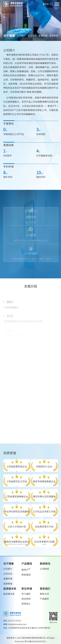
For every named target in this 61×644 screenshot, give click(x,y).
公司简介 (21, 36)
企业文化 (32, 36)
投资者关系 (9, 594)
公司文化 (8, 574)
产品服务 (44, 599)
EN (46, 4)
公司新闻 (44, 569)
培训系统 (26, 599)
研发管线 (26, 575)
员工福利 (26, 594)
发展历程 (43, 36)
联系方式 (44, 594)
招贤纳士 (26, 604)
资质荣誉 (54, 36)
